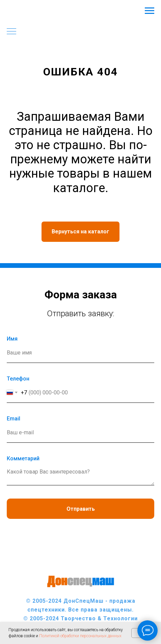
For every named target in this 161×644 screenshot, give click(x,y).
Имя (12, 339)
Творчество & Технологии (99, 618)
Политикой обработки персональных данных (80, 636)
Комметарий (23, 458)
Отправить (81, 509)
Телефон (18, 379)
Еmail (14, 419)
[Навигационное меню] (150, 11)
